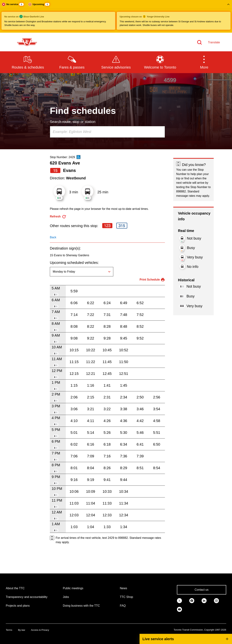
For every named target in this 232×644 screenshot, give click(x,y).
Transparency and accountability (27, 597)
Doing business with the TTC (81, 606)
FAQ (123, 606)
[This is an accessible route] (78, 157)
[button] (116, 16)
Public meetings (73, 588)
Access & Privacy (40, 630)
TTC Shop (126, 597)
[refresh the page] (58, 217)
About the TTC (15, 588)
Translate (214, 42)
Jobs (66, 597)
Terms (9, 630)
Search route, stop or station (73, 122)
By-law (21, 630)
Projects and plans (18, 606)
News (123, 588)
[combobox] (107, 132)
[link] (179, 600)
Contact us (202, 590)
